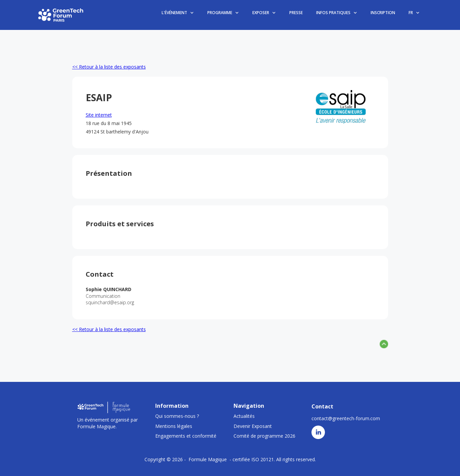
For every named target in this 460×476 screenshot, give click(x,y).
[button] (178, 13)
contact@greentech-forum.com (346, 418)
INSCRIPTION (383, 13)
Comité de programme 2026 (264, 436)
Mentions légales (174, 426)
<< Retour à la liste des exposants (109, 67)
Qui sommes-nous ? (177, 416)
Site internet (99, 115)
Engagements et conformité (186, 436)
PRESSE (296, 13)
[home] (61, 15)
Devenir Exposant (253, 426)
